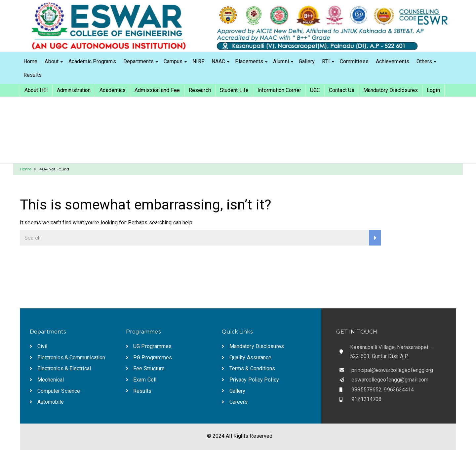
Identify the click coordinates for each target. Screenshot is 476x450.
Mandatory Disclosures (391, 90)
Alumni (281, 61)
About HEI (36, 90)
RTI (326, 61)
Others (424, 61)
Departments (139, 61)
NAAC (218, 61)
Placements (249, 61)
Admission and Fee (157, 90)
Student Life (234, 90)
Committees (354, 61)
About (52, 61)
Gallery (307, 61)
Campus (173, 61)
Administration (74, 90)
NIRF (198, 61)
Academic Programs (92, 61)
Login (433, 90)
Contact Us (342, 90)
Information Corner (279, 90)
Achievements (393, 61)
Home (30, 61)
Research (200, 90)
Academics (113, 90)
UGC (315, 90)
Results (33, 75)
